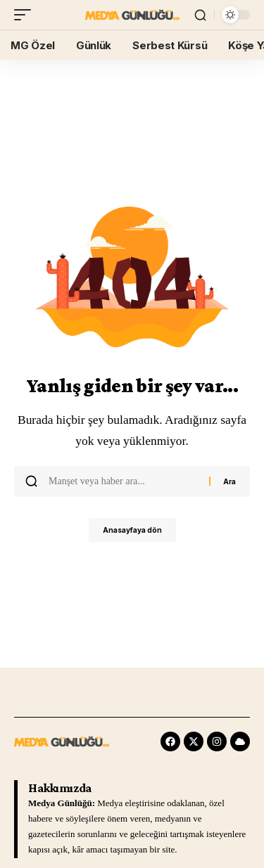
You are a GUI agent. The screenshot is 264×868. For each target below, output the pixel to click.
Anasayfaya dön (132, 530)
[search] (200, 15)
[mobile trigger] (26, 15)
